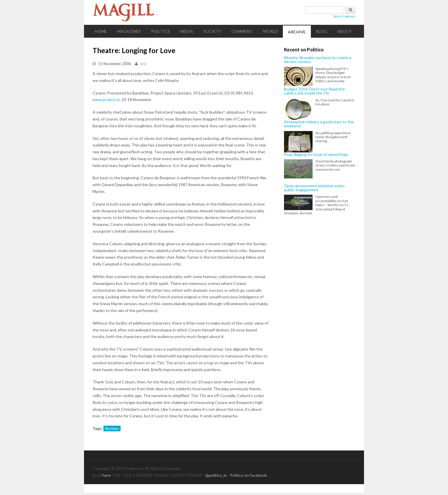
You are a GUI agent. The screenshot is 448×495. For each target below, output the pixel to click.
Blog (321, 31)
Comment (242, 31)
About (344, 31)
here (107, 475)
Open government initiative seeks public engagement (314, 188)
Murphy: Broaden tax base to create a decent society (318, 60)
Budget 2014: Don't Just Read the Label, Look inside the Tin (314, 91)
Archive (297, 32)
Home (101, 31)
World (270, 31)
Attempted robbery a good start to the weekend (319, 124)
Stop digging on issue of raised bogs (316, 154)
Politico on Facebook (248, 475)
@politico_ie (216, 475)
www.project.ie (106, 99)
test (143, 64)
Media (187, 31)
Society (212, 31)
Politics (161, 31)
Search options (344, 16)
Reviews (112, 428)
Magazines (129, 31)
